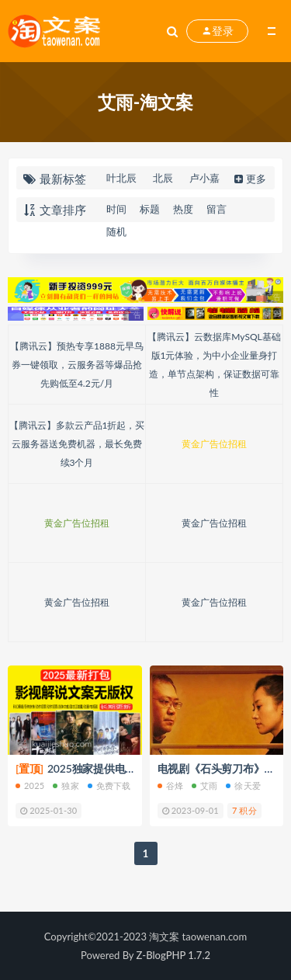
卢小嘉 (204, 178)
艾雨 (204, 785)
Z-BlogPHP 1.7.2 (173, 955)
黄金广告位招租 (214, 444)
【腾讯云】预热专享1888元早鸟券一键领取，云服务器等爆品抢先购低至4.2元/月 (77, 365)
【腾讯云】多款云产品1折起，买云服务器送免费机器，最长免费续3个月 (77, 444)
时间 (116, 209)
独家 (66, 785)
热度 (183, 209)
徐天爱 (243, 785)
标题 (150, 209)
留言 (217, 209)
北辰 (163, 178)
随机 (116, 231)
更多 (249, 179)
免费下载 (109, 785)
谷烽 (170, 785)
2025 (30, 785)
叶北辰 (121, 178)
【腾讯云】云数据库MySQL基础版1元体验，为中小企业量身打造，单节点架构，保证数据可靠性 (214, 365)
